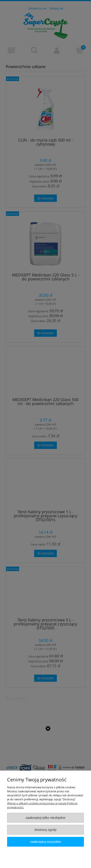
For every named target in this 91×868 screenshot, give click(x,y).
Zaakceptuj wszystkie (45, 842)
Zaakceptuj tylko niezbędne (45, 818)
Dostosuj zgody (45, 830)
